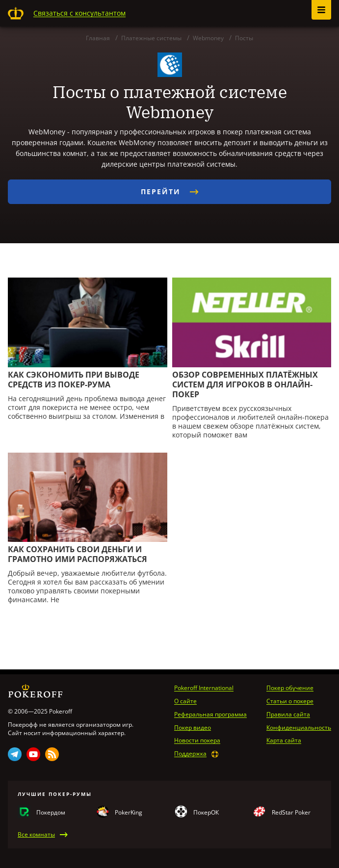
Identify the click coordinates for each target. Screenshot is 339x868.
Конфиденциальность (299, 728)
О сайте (185, 701)
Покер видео (193, 728)
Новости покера (197, 740)
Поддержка (190, 754)
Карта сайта (284, 740)
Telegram (15, 754)
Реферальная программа (210, 715)
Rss (52, 754)
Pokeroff (16, 13)
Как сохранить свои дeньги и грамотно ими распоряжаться (78, 554)
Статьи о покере (290, 701)
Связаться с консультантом (79, 13)
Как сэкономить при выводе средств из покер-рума (74, 380)
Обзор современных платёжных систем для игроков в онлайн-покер (245, 384)
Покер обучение (290, 688)
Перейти (170, 191)
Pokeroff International (204, 688)
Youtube (33, 754)
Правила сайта (288, 715)
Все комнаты (36, 835)
